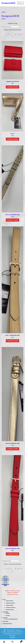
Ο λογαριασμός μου (4, 642)
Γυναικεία (8, 615)
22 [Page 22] (18, 34)
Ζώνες (4, 599)
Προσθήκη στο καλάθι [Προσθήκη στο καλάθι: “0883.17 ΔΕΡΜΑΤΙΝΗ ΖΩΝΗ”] (13, 341)
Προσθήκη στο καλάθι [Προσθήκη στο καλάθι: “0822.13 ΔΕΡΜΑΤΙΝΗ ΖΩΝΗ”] (13, 220)
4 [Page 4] (10, 34)
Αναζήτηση (12, 642)
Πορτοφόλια (6, 612)
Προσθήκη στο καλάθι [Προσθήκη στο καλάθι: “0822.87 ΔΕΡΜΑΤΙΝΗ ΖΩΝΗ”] (13, 554)
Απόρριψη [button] (13, 637)
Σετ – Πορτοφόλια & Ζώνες (12, 619)
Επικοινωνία (6, 621)
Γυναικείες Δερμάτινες (11, 607)
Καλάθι (20, 641)
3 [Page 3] (8, 34)
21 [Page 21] (16, 34)
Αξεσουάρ (5, 618)
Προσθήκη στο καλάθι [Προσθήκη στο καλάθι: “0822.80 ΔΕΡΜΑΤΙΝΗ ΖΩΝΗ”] (13, 449)
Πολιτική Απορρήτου (7, 623)
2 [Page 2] (6, 34)
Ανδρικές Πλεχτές (10, 605)
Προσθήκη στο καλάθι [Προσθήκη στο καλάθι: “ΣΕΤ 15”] (13, 139)
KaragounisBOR (8, 3)
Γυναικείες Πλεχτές (10, 610)
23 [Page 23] (21, 34)
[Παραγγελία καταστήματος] (11, 27)
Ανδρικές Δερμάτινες (10, 603)
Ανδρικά (8, 613)
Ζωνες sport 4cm (10, 601)
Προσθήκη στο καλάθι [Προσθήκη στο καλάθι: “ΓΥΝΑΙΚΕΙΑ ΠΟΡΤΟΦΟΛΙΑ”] (13, 87)
